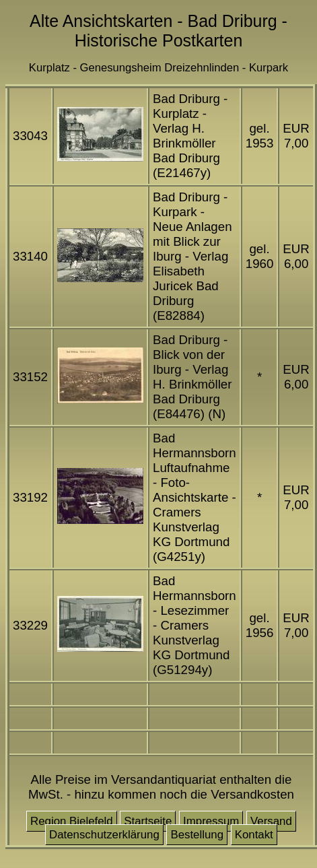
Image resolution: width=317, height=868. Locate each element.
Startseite (148, 821)
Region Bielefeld (72, 821)
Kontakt (254, 835)
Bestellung (197, 835)
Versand (271, 821)
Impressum (211, 821)
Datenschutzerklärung (104, 835)
